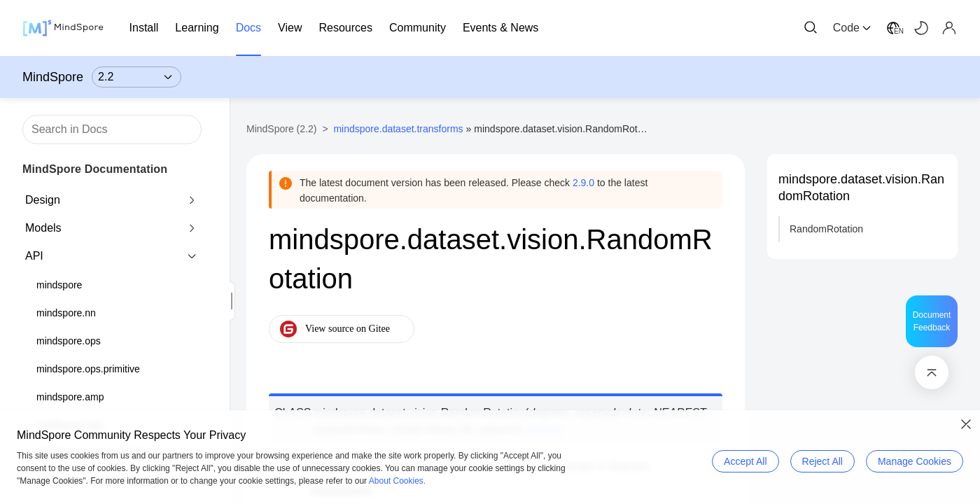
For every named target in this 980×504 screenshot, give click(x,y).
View (290, 28)
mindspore (59, 285)
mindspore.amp (70, 397)
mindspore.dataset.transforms (398, 129)
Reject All (822, 461)
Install (144, 28)
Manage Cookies (915, 461)
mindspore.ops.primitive (88, 369)
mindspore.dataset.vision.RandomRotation (861, 188)
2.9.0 (583, 183)
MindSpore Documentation (95, 169)
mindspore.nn (66, 313)
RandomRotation (826, 229)
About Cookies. (397, 481)
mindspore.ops (69, 341)
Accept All (745, 461)
